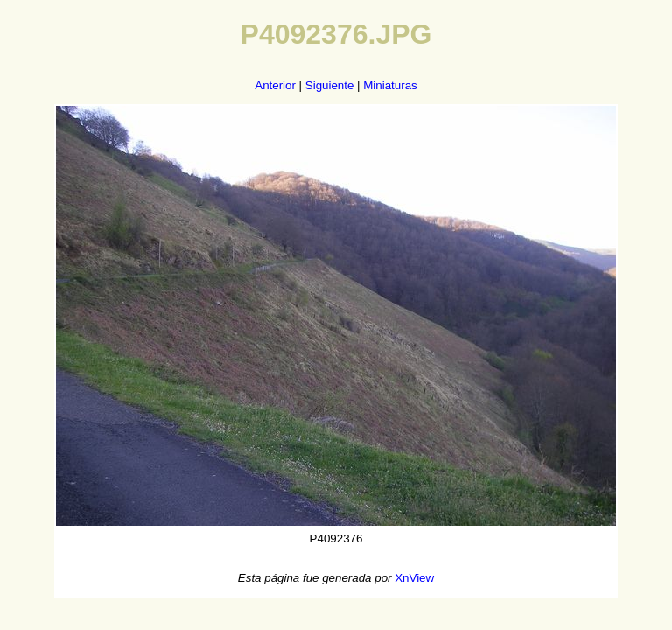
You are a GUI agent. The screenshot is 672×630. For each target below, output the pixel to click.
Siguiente (330, 85)
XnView (414, 578)
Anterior (275, 85)
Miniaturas (390, 85)
